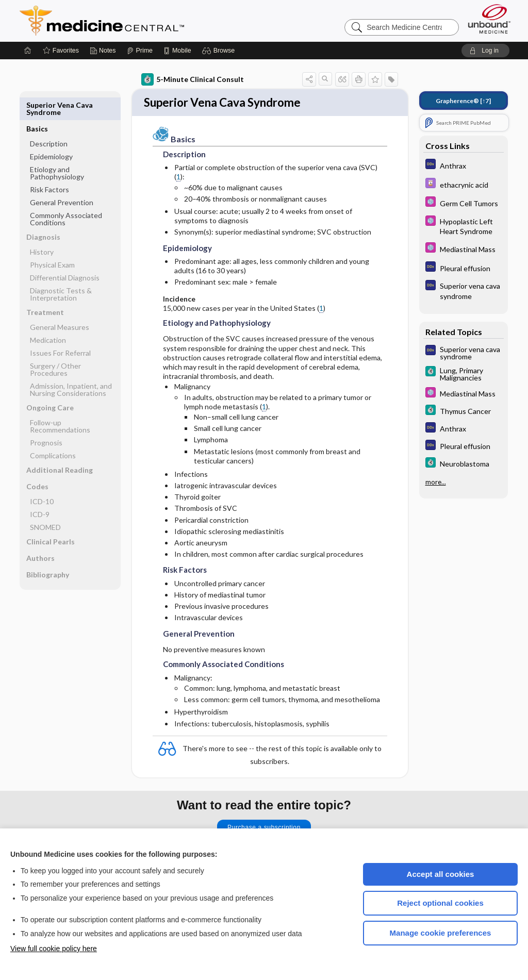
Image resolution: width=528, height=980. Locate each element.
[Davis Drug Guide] (464, 184)
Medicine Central (147, 21)
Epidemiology (51, 133)
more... (436, 482)
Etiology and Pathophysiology (57, 149)
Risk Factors (49, 166)
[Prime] (140, 51)
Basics (37, 105)
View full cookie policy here (54, 949)
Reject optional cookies (440, 903)
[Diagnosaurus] (464, 165)
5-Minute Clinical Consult (193, 79)
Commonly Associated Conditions (66, 195)
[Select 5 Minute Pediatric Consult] (464, 203)
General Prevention (62, 179)
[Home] (28, 51)
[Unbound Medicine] (489, 19)
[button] (220, 51)
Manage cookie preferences (441, 933)
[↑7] (463, 101)
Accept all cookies (441, 874)
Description (49, 120)
